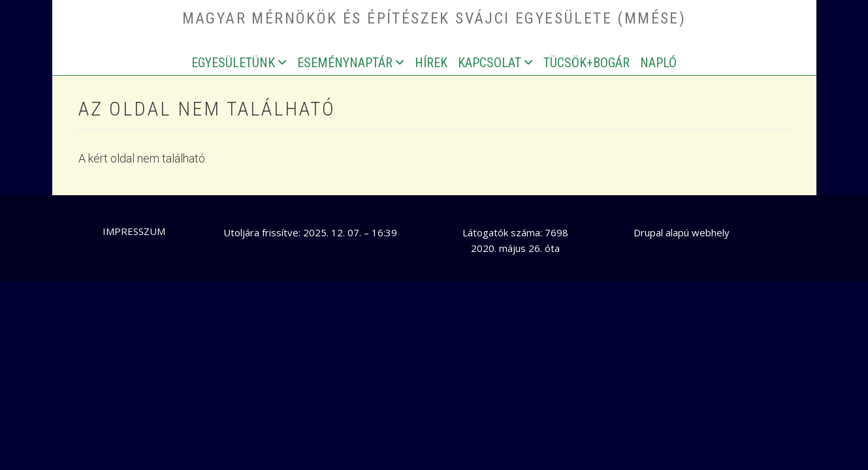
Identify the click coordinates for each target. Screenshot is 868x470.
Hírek (431, 63)
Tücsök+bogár (587, 63)
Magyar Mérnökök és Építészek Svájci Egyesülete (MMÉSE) (434, 18)
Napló (658, 63)
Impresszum (134, 231)
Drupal (648, 232)
